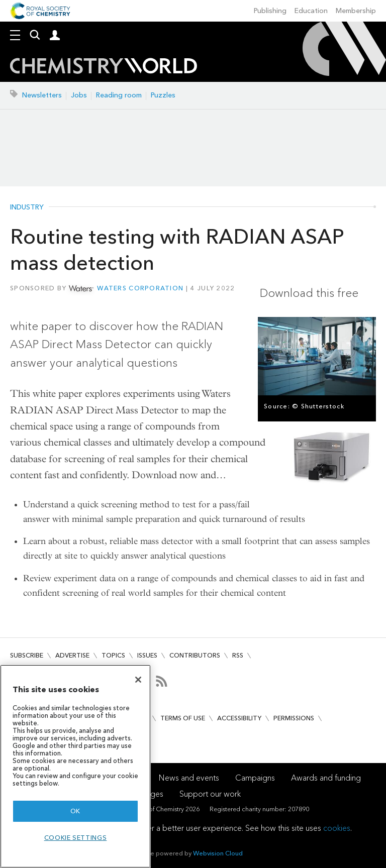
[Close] (138, 680)
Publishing (270, 11)
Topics (113, 655)
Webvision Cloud (218, 853)
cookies (337, 828)
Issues (147, 655)
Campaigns (255, 778)
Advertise (72, 655)
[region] (75, 766)
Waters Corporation (140, 288)
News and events (189, 778)
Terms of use (183, 718)
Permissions (294, 718)
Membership (356, 11)
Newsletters (42, 95)
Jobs (79, 95)
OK (75, 811)
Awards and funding (326, 778)
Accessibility (239, 718)
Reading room (119, 95)
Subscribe (27, 655)
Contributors (195, 655)
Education (311, 11)
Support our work (210, 794)
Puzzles (163, 95)
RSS (238, 655)
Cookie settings (76, 838)
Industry (27, 207)
